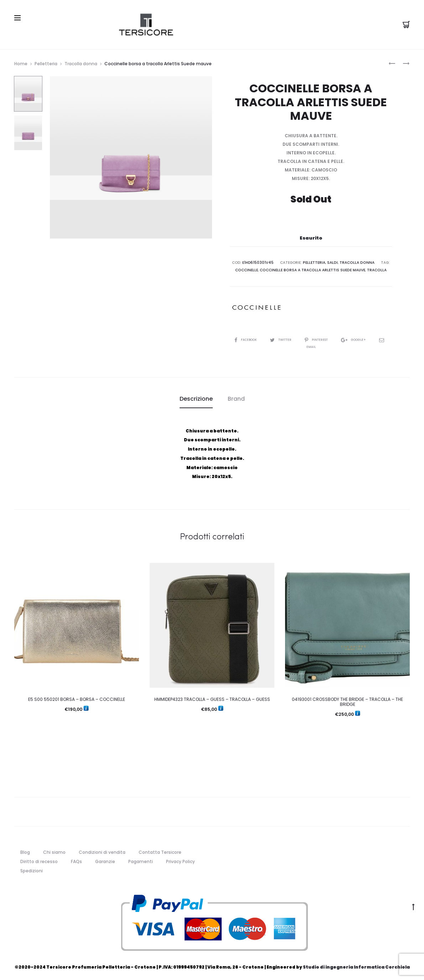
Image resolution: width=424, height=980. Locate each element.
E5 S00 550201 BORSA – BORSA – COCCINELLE (77, 696)
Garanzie (105, 859)
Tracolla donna (81, 61)
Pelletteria (46, 61)
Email (311, 344)
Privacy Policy (180, 859)
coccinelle (248, 268)
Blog (25, 850)
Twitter (284, 337)
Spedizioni (32, 868)
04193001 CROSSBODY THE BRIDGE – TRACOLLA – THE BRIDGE (347, 699)
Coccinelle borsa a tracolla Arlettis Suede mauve (313, 268)
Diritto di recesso (39, 859)
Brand (236, 396)
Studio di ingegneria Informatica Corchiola (356, 964)
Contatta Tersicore (160, 850)
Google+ (363, 337)
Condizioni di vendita (102, 850)
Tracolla (376, 268)
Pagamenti (141, 859)
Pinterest (323, 337)
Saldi (333, 260)
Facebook (245, 337)
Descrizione (196, 396)
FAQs (76, 859)
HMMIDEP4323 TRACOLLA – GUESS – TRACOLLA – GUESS (212, 696)
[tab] (196, 396)
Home (21, 61)
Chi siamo (54, 850)
